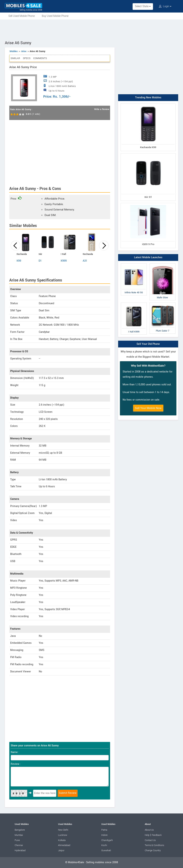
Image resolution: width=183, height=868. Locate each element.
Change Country (153, 850)
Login (165, 6)
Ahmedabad (64, 845)
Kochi (104, 845)
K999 (64, 261)
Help (147, 835)
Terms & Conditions (154, 845)
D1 (40, 261)
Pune (17, 840)
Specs (27, 58)
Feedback (157, 835)
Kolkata (62, 840)
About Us (149, 830)
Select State (143, 6)
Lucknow (63, 835)
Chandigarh (107, 840)
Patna (104, 830)
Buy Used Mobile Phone (55, 16)
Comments (40, 58)
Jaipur (61, 850)
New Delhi (63, 830)
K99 (19, 261)
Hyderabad (20, 850)
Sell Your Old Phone (148, 344)
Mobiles (14, 51)
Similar (15, 58)
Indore (104, 835)
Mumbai (19, 835)
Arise (24, 51)
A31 (85, 261)
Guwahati (106, 850)
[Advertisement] (91, 29)
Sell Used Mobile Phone (22, 16)
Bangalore (20, 830)
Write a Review (102, 109)
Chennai (19, 845)
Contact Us (150, 840)
